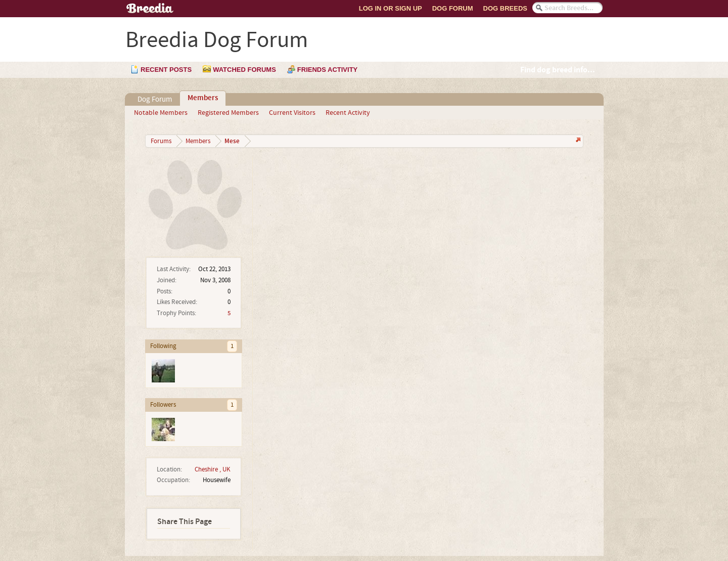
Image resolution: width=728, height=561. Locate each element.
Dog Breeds (505, 8)
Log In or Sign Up (391, 8)
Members (203, 98)
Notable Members (161, 113)
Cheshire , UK (213, 469)
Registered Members (228, 113)
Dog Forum (453, 8)
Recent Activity (348, 113)
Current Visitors (292, 113)
